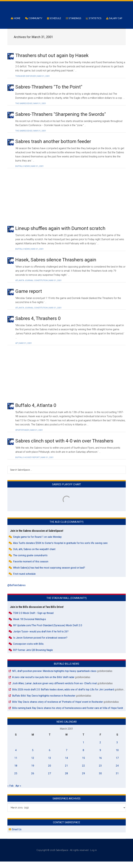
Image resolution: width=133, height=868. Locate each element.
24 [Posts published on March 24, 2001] (117, 772)
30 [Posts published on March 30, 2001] (100, 780)
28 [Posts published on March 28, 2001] (66, 780)
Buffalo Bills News (66, 670)
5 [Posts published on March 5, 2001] (33, 757)
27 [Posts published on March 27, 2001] (50, 780)
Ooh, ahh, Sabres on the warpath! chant (34, 556)
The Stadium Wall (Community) (67, 605)
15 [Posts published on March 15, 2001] (83, 764)
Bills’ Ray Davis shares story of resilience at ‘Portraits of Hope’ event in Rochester (58, 708)
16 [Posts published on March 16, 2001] (100, 764)
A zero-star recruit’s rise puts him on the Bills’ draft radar (43, 684)
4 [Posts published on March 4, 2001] (16, 757)
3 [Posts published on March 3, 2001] (117, 749)
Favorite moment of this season (31, 568)
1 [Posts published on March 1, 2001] (83, 749)
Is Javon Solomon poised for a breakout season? (40, 644)
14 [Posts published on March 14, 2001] (66, 764)
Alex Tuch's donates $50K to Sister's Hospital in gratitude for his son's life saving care (60, 550)
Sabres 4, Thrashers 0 (38, 325)
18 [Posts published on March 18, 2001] (16, 772)
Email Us (15, 836)
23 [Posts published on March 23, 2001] (100, 772)
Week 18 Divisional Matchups (30, 626)
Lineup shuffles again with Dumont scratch (60, 235)
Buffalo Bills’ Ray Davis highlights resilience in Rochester (44, 702)
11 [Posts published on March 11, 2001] (16, 764)
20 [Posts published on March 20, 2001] (50, 772)
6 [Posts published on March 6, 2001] (50, 757)
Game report (29, 298)
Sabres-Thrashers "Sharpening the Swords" (61, 121)
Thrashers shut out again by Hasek (52, 62)
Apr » (18, 792)
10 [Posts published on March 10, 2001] (117, 757)
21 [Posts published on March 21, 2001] (66, 772)
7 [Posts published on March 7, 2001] (66, 757)
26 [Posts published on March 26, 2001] (33, 780)
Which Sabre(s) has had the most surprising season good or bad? (49, 574)
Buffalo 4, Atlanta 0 (36, 412)
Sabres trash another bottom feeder (53, 148)
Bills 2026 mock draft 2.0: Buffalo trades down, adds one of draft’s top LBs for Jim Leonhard (63, 696)
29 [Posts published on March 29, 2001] (83, 780)
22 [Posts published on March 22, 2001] (83, 772)
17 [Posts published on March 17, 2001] (117, 764)
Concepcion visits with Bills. (29, 650)
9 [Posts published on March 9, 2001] (100, 757)
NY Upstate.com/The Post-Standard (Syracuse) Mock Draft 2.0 (48, 632)
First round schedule (24, 580)
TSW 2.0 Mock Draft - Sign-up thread (33, 620)
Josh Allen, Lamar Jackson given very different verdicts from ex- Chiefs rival (54, 690)
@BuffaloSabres (16, 592)
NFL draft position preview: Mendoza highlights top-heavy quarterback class (54, 678)
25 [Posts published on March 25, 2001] (16, 780)
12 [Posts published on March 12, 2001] (33, 764)
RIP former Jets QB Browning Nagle (33, 657)
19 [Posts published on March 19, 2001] (33, 772)
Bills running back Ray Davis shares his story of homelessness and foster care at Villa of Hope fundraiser (70, 714)
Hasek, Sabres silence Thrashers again (56, 266)
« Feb (10, 792)
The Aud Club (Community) (67, 528)
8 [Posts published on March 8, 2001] (83, 757)
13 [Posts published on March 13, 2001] (50, 764)
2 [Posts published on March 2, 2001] (100, 749)
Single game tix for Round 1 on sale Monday (37, 544)
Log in (93, 857)
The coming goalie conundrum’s (30, 562)
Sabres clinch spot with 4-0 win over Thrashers (64, 447)
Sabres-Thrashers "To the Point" (49, 93)
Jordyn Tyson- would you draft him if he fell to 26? (41, 638)
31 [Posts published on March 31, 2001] (117, 780)
